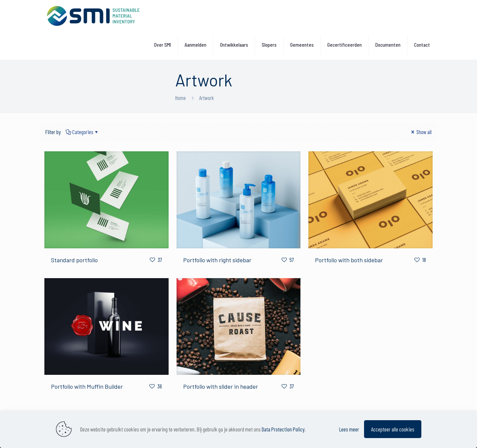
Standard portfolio (74, 260)
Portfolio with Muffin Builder (87, 386)
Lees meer (349, 429)
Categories (82, 132)
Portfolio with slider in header (221, 386)
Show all (421, 132)
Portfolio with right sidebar (217, 260)
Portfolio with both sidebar (349, 260)
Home (181, 98)
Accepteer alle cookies (393, 429)
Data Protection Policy (283, 429)
